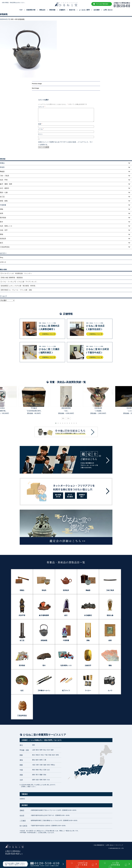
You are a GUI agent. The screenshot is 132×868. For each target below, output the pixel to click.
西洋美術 (3, 218)
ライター (88, 691)
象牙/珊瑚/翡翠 (44, 615)
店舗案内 (62, 10)
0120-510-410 (14, 854)
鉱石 (2, 243)
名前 (40, 124)
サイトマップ (119, 845)
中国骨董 (66, 640)
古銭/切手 (88, 665)
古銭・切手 (4, 230)
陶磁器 (2, 172)
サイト (40, 134)
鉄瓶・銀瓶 (4, 201)
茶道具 (44, 590)
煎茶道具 (3, 239)
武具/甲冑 (22, 615)
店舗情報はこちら (48, 334)
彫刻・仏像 (4, 192)
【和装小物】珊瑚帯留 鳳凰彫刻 (11, 278)
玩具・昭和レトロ (6, 226)
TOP (21, 10)
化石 (22, 691)
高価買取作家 (31, 10)
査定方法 (72, 10)
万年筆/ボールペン (44, 691)
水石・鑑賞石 (5, 188)
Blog (2, 257)
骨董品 (22, 590)
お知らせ (3, 262)
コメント (42, 107)
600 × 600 (14, 19)
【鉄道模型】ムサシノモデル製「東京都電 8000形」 (18, 286)
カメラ (110, 691)
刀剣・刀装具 (5, 176)
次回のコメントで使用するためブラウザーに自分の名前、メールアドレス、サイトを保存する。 (65, 143)
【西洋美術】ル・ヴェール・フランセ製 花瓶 (16, 290)
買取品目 (42, 10)
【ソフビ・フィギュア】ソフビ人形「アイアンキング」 (19, 282)
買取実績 (52, 10)
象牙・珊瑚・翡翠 (6, 184)
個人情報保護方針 (99, 845)
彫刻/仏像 (110, 615)
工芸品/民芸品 (5, 247)
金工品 (2, 197)
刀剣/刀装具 (110, 590)
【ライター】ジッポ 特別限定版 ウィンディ (16, 273)
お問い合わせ (108, 10)
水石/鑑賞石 (88, 615)
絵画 (2, 213)
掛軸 (2, 209)
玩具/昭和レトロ (66, 665)
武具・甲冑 (4, 180)
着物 (2, 234)
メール (41, 129)
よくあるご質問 (84, 10)
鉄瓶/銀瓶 (21, 19)
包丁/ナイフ (66, 691)
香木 (2, 222)
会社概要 (97, 10)
